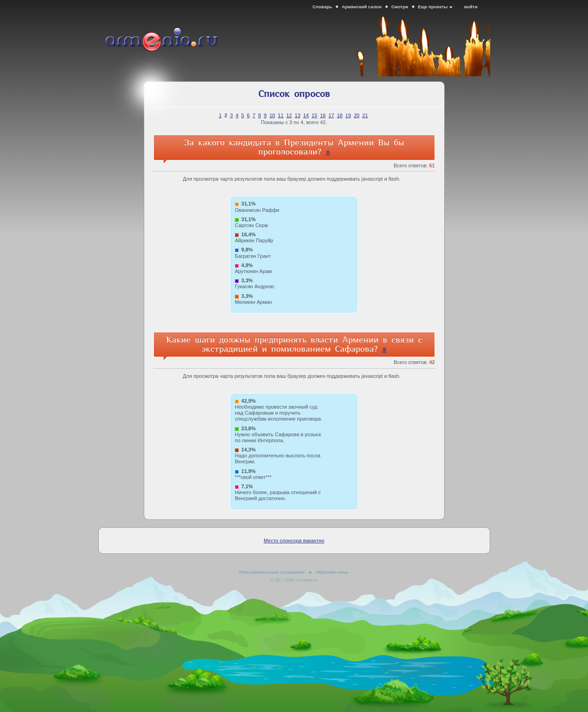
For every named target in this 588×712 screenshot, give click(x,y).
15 (314, 115)
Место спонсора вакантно (294, 541)
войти (471, 7)
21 (365, 115)
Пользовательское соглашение (272, 572)
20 (356, 115)
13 (298, 115)
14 (306, 115)
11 (281, 115)
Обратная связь (332, 572)
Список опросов (294, 94)
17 (331, 115)
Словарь (322, 7)
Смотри (400, 7)
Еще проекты (433, 7)
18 (339, 115)
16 (323, 115)
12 (289, 115)
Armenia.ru (175, 41)
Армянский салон (362, 7)
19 (348, 115)
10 (272, 115)
